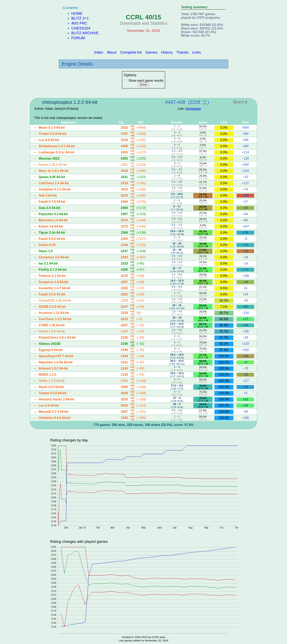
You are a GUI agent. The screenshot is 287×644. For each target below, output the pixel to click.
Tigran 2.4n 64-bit (52, 233)
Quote (240, 102)
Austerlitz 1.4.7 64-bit (55, 288)
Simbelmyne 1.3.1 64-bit (57, 146)
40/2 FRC (79, 23)
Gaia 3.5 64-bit (50, 208)
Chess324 (81, 28)
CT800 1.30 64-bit (52, 325)
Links (197, 52)
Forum (78, 38)
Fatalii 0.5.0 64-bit (52, 294)
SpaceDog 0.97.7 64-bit (56, 356)
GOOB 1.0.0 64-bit (52, 307)
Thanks (182, 52)
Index (99, 52)
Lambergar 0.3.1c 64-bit (57, 152)
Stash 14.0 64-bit (51, 387)
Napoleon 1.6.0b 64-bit (56, 362)
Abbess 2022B (50, 344)
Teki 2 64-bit (48, 196)
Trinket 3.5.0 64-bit (53, 134)
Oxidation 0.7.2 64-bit (55, 189)
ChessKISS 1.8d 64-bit (55, 300)
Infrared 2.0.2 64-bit (53, 368)
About (112, 52)
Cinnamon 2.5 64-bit (54, 257)
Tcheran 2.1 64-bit (52, 276)
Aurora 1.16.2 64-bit (53, 165)
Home (77, 13)
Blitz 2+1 (80, 18)
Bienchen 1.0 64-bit (53, 220)
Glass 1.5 (46, 251)
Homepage (193, 109)
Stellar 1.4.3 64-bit (52, 381)
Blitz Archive (85, 33)
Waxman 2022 (49, 158)
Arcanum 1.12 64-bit (54, 313)
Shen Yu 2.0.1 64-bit (54, 171)
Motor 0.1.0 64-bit (52, 128)
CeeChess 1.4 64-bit (54, 183)
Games (151, 52)
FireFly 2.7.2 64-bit (53, 270)
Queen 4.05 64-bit (52, 177)
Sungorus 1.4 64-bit (53, 282)
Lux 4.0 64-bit (49, 140)
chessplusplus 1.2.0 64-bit (70, 102)
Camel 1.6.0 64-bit (52, 331)
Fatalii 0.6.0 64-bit (52, 239)
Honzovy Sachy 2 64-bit (57, 399)
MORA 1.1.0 (47, 375)
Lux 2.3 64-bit (49, 405)
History (167, 52)
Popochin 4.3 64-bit (53, 214)
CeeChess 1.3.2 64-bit (55, 319)
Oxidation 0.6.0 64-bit (55, 418)
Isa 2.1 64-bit (48, 263)
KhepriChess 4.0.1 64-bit (57, 338)
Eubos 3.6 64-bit (51, 226)
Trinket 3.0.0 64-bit (53, 393)
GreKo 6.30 (47, 245)
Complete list (131, 52)
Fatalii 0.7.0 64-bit (52, 202)
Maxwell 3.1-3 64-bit (54, 412)
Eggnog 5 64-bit (51, 350)
